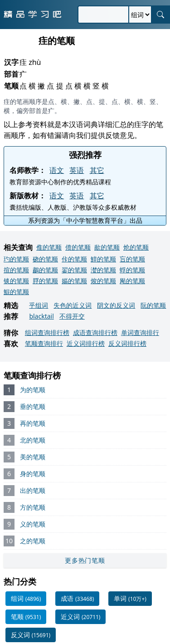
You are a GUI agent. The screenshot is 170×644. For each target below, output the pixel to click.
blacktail (41, 316)
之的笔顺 (33, 541)
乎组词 (39, 305)
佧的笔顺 (74, 259)
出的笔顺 (33, 490)
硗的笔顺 (45, 259)
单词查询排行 (140, 332)
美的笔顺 (33, 457)
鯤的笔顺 (16, 292)
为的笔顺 (33, 390)
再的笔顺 (33, 423)
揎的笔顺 (16, 270)
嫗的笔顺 (74, 281)
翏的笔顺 (74, 270)
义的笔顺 (33, 524)
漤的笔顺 (103, 270)
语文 (57, 170)
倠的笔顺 (49, 247)
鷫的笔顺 (45, 270)
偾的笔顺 (78, 247)
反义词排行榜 (127, 343)
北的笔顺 (33, 440)
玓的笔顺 (16, 259)
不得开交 (72, 316)
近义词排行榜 (86, 343)
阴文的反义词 (116, 305)
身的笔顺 (33, 474)
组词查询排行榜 (47, 332)
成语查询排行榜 (95, 332)
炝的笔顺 (136, 247)
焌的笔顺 (103, 281)
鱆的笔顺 (103, 259)
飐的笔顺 (132, 281)
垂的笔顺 (33, 406)
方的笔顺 (33, 507)
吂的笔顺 (132, 259)
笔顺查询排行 (44, 343)
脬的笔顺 (45, 281)
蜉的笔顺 (132, 270)
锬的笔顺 (16, 281)
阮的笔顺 (153, 305)
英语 (77, 170)
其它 (97, 170)
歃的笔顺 (107, 247)
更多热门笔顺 (85, 560)
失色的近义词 (73, 305)
